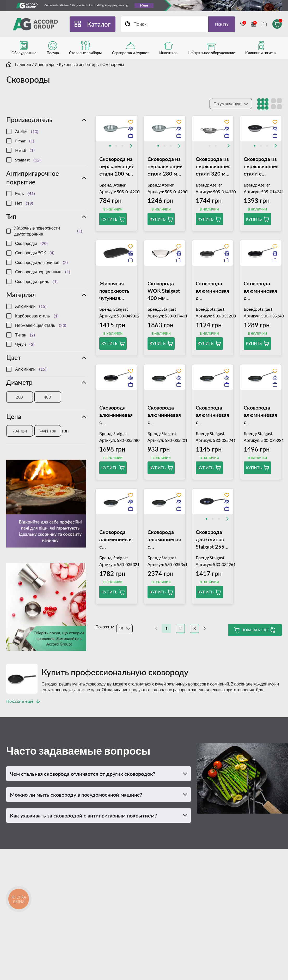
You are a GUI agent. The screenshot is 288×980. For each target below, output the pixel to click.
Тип (11, 216)
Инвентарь (45, 64)
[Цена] (20, 431)
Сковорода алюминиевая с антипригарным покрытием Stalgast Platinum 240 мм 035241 (213, 415)
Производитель (29, 120)
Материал (21, 295)
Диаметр (19, 382)
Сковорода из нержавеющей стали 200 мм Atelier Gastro (116, 166)
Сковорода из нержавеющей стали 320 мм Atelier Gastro (213, 166)
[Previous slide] (101, 146)
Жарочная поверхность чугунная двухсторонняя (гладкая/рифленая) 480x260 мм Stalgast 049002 (116, 291)
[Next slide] (131, 146)
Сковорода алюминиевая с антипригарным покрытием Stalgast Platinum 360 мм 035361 (165, 539)
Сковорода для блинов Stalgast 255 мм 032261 (210, 539)
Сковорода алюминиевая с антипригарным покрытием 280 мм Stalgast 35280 (116, 415)
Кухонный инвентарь (79, 64)
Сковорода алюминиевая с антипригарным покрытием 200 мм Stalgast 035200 (213, 291)
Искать (222, 24)
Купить (109, 219)
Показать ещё (255, 630)
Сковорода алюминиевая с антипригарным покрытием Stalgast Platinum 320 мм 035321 (116, 539)
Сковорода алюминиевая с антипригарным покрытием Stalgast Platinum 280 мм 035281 (261, 415)
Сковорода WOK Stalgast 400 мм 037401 (164, 291)
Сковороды (113, 64)
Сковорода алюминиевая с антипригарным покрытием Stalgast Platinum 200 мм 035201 (165, 415)
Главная (23, 64)
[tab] (110, 146)
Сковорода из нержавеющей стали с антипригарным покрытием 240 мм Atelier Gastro (261, 166)
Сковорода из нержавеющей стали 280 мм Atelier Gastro (165, 166)
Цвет (14, 357)
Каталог (99, 24)
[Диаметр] (20, 397)
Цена (14, 416)
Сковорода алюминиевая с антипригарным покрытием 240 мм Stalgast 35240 (261, 291)
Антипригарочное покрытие (33, 178)
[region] (46, 146)
